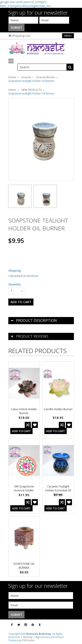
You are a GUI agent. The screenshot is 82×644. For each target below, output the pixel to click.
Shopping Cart (21, 36)
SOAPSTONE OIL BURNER (24, 566)
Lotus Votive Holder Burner (24, 411)
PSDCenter (28, 640)
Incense (26, 77)
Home (12, 77)
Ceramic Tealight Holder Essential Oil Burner (58, 490)
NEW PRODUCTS (31, 90)
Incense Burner (46, 77)
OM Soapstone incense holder (24, 488)
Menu (68, 36)
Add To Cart (21, 431)
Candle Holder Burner (58, 409)
